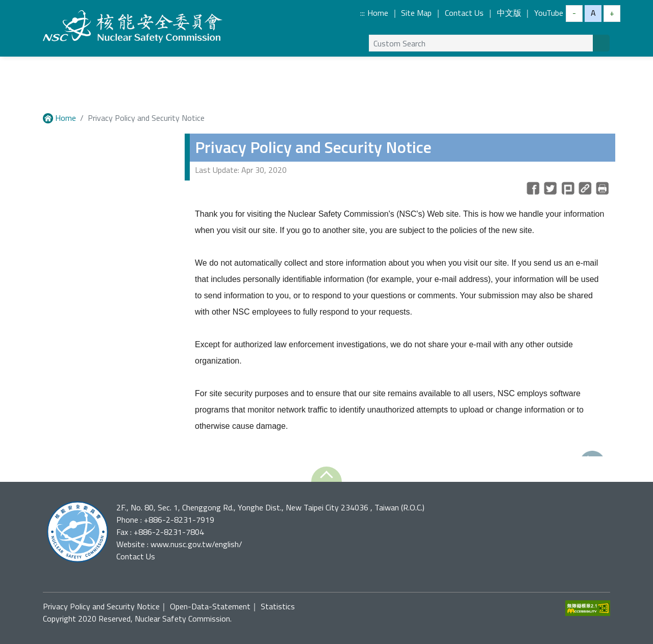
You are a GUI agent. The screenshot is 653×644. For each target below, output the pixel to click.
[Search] (601, 43)
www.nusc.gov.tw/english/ (196, 544)
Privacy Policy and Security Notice (101, 606)
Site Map (416, 13)
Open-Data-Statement (210, 606)
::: (362, 13)
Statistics (278, 606)
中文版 (509, 13)
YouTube (549, 13)
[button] (326, 474)
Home (378, 13)
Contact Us (464, 13)
